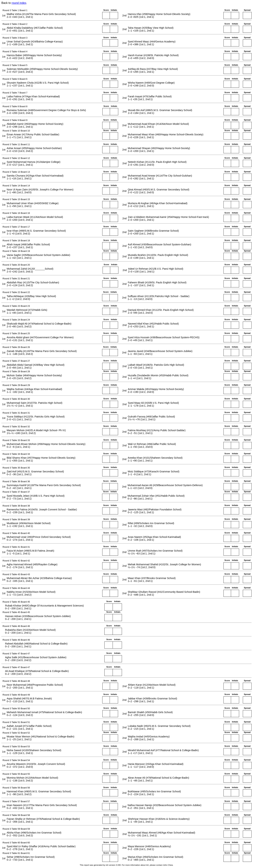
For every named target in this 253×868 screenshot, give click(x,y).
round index (19, 3)
